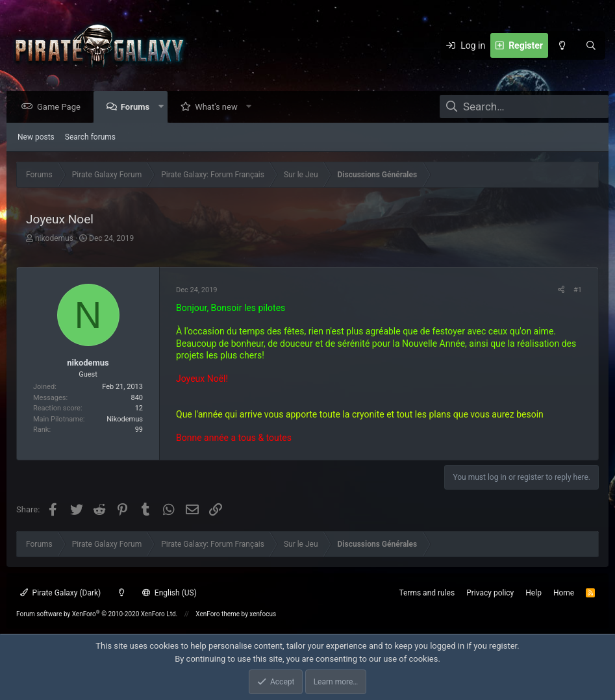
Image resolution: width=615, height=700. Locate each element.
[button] (164, 107)
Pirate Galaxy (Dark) (60, 593)
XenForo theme (218, 614)
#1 (578, 291)
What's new (220, 107)
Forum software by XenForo (97, 614)
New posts (36, 138)
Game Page (62, 107)
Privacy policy (490, 593)
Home (564, 593)
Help (533, 593)
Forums (138, 107)
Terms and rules (427, 593)
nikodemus (54, 239)
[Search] (591, 45)
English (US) (169, 593)
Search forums (90, 138)
